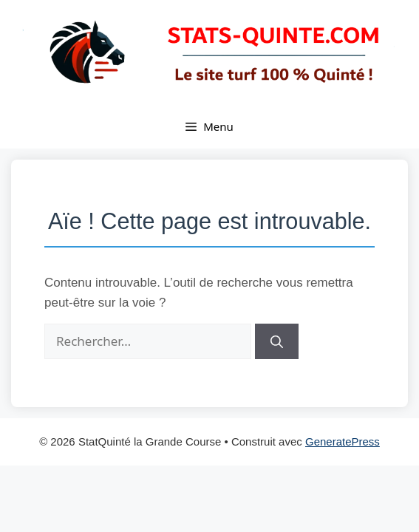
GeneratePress (343, 441)
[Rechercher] (277, 341)
